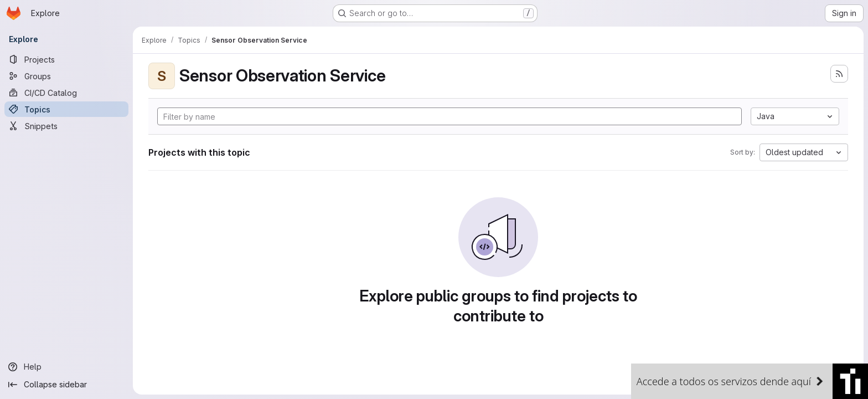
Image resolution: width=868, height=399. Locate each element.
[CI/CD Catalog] (66, 93)
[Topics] (66, 109)
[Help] (66, 367)
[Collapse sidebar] (66, 385)
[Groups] (66, 76)
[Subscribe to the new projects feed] (839, 74)
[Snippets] (66, 126)
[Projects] (66, 59)
